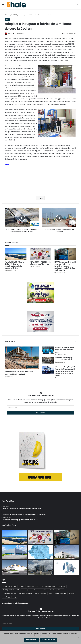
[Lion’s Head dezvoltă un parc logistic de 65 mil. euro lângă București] (14, 568)
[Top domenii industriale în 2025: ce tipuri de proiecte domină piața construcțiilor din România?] (14, 552)
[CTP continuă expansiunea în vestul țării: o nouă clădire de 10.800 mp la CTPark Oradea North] (67, 552)
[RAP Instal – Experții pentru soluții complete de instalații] (67, 568)
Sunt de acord (31, 640)
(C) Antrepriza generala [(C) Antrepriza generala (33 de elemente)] (9, 586)
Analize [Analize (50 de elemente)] (24, 590)
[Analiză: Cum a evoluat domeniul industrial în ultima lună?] (22, 358)
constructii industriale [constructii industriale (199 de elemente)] (35, 590)
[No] (78, 638)
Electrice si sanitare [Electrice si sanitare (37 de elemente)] (50, 590)
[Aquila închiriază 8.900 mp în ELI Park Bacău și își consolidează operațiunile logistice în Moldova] (16, 254)
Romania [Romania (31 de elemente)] (71, 594)
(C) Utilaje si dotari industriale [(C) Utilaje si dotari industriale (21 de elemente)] (11, 590)
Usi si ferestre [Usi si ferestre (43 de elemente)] (7, 597)
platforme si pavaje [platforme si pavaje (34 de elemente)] (40, 594)
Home (7, 15)
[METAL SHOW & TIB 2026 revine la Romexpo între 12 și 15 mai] (40, 254)
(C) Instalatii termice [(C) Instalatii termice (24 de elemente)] (33, 586)
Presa (41, 198)
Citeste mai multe (49, 640)
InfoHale (11, 34)
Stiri (13, 15)
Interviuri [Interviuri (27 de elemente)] (61, 590)
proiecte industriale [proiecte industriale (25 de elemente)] (60, 594)
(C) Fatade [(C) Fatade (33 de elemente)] (22, 586)
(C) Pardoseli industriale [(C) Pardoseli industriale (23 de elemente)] (49, 586)
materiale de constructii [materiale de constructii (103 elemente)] (9, 594)
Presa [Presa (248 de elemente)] (50, 594)
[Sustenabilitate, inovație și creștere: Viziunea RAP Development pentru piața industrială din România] (41, 568)
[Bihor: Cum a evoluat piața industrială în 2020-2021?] (48, 361)
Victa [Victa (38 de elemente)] (15, 597)
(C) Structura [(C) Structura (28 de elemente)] (62, 586)
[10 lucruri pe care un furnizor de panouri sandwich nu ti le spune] (48, 350)
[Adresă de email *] (40, 407)
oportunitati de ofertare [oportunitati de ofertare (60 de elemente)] (26, 594)
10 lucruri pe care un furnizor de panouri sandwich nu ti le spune (65, 350)
